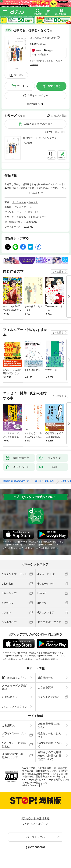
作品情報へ (34, 104)
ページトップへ (36, 837)
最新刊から (61, 132)
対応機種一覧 (45, 678)
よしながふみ (37, 38)
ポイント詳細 (39, 54)
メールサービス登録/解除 (14, 687)
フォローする (58, 38)
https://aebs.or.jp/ (33, 785)
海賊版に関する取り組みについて (14, 756)
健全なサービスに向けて (49, 735)
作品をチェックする (38, 95)
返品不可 (34, 65)
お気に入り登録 (59, 116)
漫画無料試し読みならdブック (16, 481)
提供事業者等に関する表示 (49, 725)
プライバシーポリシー (14, 735)
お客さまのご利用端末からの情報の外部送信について (49, 756)
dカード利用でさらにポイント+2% (45, 61)
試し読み (19, 75)
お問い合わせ (10, 697)
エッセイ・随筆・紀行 (28, 212)
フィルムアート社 (24, 207)
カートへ (22, 86)
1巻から (49, 132)
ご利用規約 (9, 725)
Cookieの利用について (50, 745)
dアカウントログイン (15, 707)
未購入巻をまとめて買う (38, 124)
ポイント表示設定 (48, 697)
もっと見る (58, 272)
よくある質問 (45, 687)
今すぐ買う (54, 86)
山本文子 (51, 38)
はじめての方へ (14, 678)
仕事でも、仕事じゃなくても (40, 138)
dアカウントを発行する (36, 818)
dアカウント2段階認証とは (14, 745)
